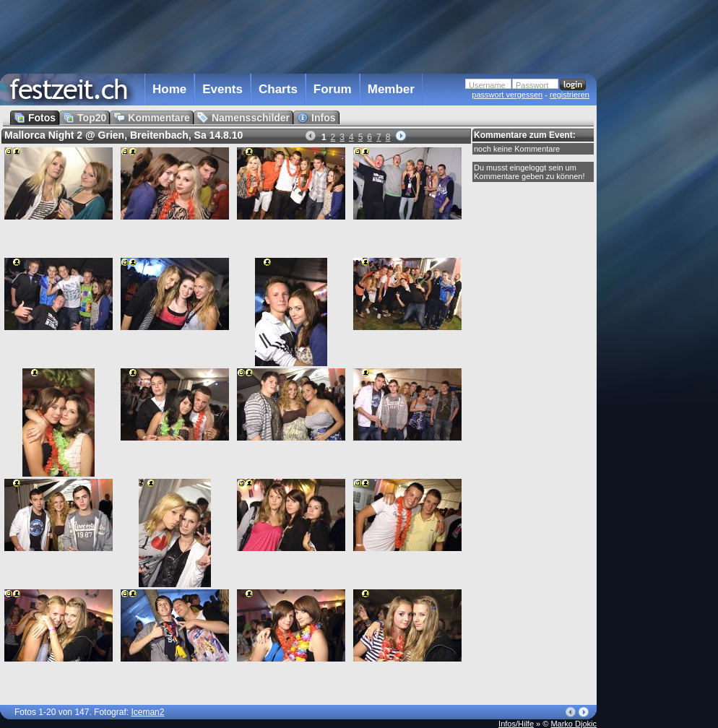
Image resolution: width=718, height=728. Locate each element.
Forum (333, 89)
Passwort (532, 85)
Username (487, 85)
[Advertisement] (660, 291)
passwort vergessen (507, 95)
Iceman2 (147, 712)
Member (391, 89)
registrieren (570, 95)
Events (222, 89)
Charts (278, 89)
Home (169, 89)
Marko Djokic (574, 724)
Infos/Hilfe (516, 724)
